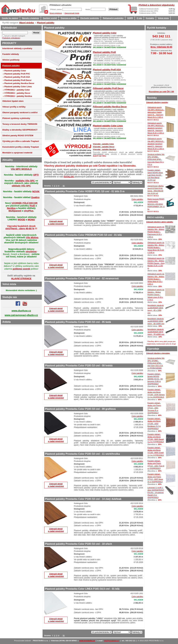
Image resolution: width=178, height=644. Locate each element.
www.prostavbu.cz (87, 641)
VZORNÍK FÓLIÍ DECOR (24, 203)
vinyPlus (29, 211)
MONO (31, 219)
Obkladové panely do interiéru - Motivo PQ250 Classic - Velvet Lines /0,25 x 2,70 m (156, 295)
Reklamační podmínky (113, 18)
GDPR (130, 18)
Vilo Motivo (32, 237)
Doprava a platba (69, 18)
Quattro (35, 197)
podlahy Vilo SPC (25, 181)
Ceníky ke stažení (10, 18)
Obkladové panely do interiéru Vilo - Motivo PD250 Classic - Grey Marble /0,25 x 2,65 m (156, 263)
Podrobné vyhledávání (11, 38)
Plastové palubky (46, 23)
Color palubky (137, 199)
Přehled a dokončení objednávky (157, 5)
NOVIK (36, 191)
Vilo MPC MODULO (21, 169)
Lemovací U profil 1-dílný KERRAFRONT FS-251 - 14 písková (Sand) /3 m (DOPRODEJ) (156, 493)
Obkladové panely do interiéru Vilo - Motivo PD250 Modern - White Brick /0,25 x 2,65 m (156, 279)
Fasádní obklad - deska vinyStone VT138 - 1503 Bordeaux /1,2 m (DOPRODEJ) (154, 424)
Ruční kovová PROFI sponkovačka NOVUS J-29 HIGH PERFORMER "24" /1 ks (156, 204)
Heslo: (88, 9)
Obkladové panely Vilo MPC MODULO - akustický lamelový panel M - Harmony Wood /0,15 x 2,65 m (156, 128)
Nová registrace (56, 13)
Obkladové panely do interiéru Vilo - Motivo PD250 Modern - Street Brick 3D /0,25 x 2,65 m (156, 248)
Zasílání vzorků (50, 18)
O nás (139, 18)
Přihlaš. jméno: (56, 9)
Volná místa (163, 18)
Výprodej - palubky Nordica (104, 149)
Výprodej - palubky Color (103, 144)
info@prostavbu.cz (112, 641)
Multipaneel (15, 211)
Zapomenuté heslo (72, 13)
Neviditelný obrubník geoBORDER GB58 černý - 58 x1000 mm (156, 321)
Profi (32, 206)
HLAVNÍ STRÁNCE (21, 278)
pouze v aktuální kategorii (15, 36)
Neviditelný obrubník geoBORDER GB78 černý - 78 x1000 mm (156, 332)
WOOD (21, 219)
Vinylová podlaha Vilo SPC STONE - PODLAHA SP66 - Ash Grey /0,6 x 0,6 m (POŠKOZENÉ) (156, 363)
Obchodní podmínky (90, 18)
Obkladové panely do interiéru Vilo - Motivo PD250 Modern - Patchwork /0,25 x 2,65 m (156, 232)
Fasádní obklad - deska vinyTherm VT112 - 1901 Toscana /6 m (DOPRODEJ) (154, 408)
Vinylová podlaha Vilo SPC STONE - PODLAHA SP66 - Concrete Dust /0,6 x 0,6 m (156, 159)
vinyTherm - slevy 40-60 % (20, 228)
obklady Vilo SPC (21, 186)
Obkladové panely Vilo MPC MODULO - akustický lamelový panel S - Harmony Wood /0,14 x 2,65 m (156, 144)
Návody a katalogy (31, 18)
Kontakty (150, 18)
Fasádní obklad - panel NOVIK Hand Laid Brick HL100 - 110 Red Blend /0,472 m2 (155, 175)
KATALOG (69, 177)
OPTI (36, 175)
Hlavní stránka (26, 23)
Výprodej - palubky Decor (104, 147)
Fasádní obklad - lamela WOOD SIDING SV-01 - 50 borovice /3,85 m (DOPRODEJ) (155, 379)
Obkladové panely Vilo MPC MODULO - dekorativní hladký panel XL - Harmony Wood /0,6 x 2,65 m (156, 112)
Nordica (11, 208)
